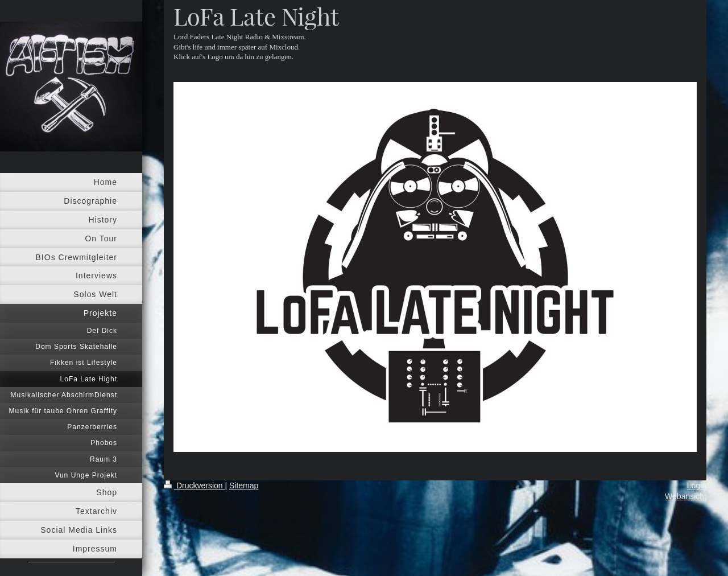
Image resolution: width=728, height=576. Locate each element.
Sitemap (244, 486)
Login (697, 486)
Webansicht (686, 496)
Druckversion (194, 486)
